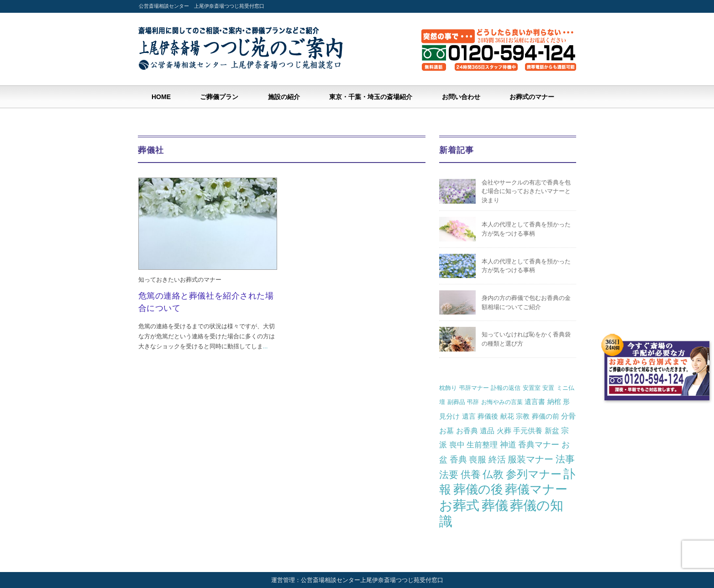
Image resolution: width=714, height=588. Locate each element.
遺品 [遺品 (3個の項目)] (487, 430)
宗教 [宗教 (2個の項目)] (523, 416)
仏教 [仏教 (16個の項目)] (493, 474)
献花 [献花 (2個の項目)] (507, 416)
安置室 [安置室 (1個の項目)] (532, 388)
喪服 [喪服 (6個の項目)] (478, 459)
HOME (161, 97)
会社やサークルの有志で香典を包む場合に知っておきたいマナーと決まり (526, 191)
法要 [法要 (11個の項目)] (449, 475)
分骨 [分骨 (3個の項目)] (568, 416)
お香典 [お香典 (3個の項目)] (467, 430)
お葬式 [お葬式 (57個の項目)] (459, 505)
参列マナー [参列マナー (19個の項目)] (534, 474)
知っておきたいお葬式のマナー (180, 280)
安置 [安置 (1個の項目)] (548, 388)
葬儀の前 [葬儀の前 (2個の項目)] (546, 416)
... (265, 346)
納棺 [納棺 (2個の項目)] (554, 402)
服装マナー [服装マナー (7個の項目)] (530, 459)
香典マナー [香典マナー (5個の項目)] (539, 444)
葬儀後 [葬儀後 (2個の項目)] (488, 416)
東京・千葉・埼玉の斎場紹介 (371, 97)
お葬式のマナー (532, 97)
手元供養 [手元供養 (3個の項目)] (528, 430)
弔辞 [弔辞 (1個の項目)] (473, 402)
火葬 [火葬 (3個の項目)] (504, 430)
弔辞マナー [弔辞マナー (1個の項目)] (474, 388)
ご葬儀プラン (219, 97)
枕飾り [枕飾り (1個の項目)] (448, 388)
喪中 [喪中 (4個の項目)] (457, 445)
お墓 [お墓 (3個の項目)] (446, 430)
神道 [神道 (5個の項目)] (508, 444)
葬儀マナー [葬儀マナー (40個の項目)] (536, 489)
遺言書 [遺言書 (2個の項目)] (535, 402)
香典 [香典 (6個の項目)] (458, 459)
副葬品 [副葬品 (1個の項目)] (456, 402)
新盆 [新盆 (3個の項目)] (552, 430)
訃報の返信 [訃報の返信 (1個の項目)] (506, 388)
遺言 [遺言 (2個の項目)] (469, 416)
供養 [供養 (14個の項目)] (471, 475)
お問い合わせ (461, 97)
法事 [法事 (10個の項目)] (565, 459)
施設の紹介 (284, 97)
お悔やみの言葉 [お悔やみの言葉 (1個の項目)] (502, 402)
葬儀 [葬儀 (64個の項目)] (495, 505)
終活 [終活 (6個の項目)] (497, 459)
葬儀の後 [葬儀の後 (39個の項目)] (478, 489)
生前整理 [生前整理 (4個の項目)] (482, 445)
